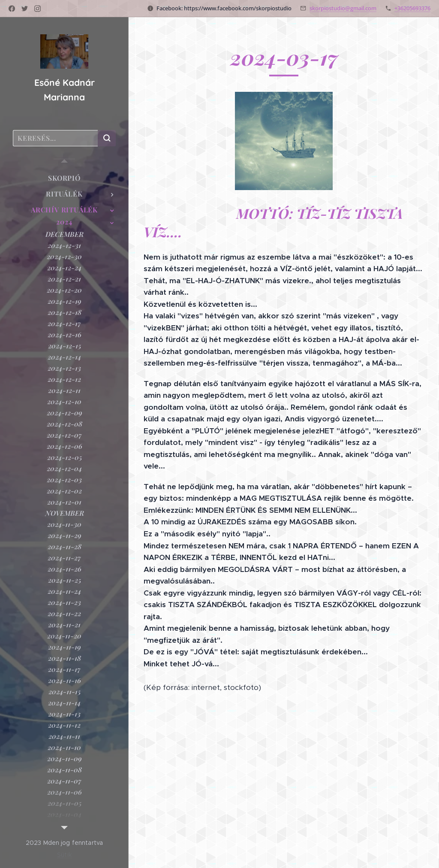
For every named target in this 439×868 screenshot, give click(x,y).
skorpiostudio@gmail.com (343, 8)
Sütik (64, 855)
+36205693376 (412, 8)
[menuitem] (64, 178)
